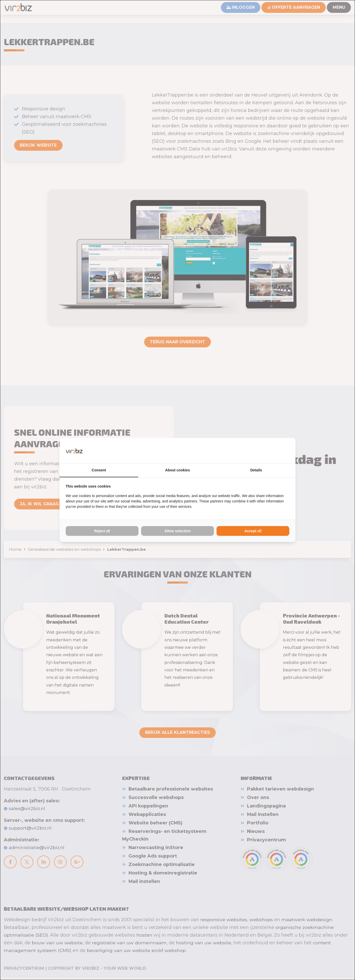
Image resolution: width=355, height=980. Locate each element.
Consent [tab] (99, 470)
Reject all (102, 531)
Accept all (253, 531)
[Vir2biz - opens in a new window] (283, 450)
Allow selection (177, 531)
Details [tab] (256, 470)
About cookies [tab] (177, 470)
